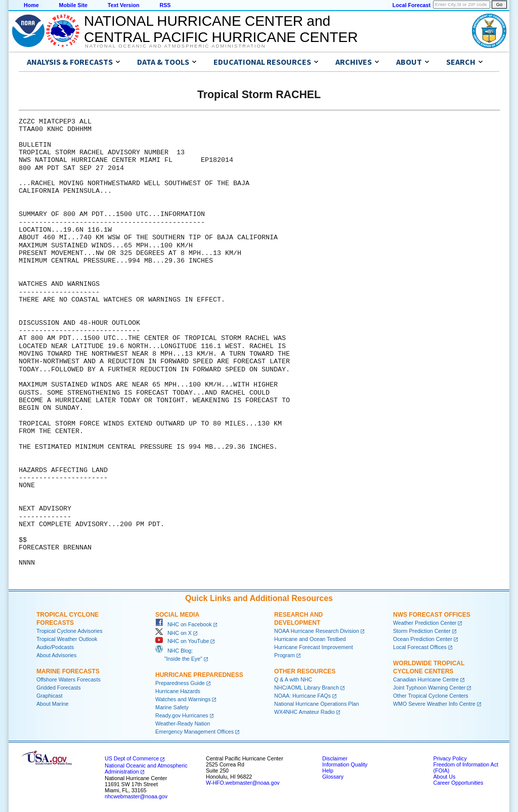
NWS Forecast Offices (432, 615)
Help (328, 771)
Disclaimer (335, 758)
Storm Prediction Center (422, 631)
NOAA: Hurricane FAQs (303, 696)
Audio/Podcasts (55, 647)
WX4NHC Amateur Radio (305, 712)
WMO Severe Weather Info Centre (434, 704)
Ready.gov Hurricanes (182, 715)
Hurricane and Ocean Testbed (310, 639)
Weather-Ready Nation (183, 723)
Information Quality (345, 764)
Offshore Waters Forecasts (69, 679)
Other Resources (305, 671)
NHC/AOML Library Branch (307, 688)
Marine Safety (172, 707)
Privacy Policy (450, 758)
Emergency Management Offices (195, 732)
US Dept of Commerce (132, 758)
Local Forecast (412, 5)
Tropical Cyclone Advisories (70, 631)
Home (31, 5)
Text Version (124, 5)
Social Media (177, 615)
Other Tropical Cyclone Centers (431, 696)
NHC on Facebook (184, 624)
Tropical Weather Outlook (67, 639)
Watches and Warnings (183, 699)
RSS (165, 5)
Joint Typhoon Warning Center (429, 688)
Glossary (333, 777)
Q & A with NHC (293, 679)
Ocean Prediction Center (423, 639)
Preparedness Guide (180, 683)
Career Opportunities (458, 783)
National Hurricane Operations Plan (317, 704)
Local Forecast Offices (420, 647)
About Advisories (56, 655)
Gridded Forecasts (59, 688)
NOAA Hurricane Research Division (317, 631)
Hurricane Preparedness (199, 675)
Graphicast (50, 696)
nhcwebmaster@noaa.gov (136, 796)
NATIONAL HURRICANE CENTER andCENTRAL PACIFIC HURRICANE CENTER (221, 29)
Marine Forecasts (68, 671)
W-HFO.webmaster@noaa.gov (243, 783)
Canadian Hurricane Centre (426, 679)
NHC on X (174, 633)
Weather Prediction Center (425, 623)
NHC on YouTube (182, 641)
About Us (444, 777)
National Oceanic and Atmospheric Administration (175, 46)
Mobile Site (73, 5)
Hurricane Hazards (178, 691)
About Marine (52, 704)
